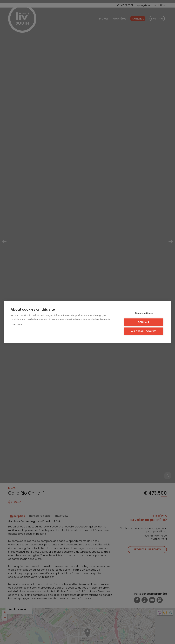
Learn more (16, 324)
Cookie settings (144, 313)
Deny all (144, 322)
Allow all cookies (144, 331)
